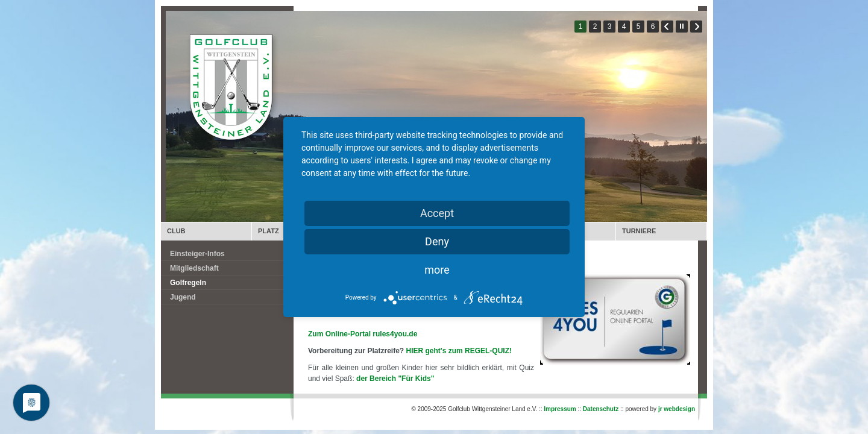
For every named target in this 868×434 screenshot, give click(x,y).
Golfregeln (188, 283)
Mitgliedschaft (194, 268)
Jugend (183, 297)
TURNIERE (639, 231)
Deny (437, 241)
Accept (437, 213)
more (437, 270)
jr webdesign (677, 409)
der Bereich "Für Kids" (396, 379)
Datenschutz (601, 409)
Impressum (560, 409)
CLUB (176, 231)
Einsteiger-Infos (197, 254)
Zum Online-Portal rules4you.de (363, 334)
